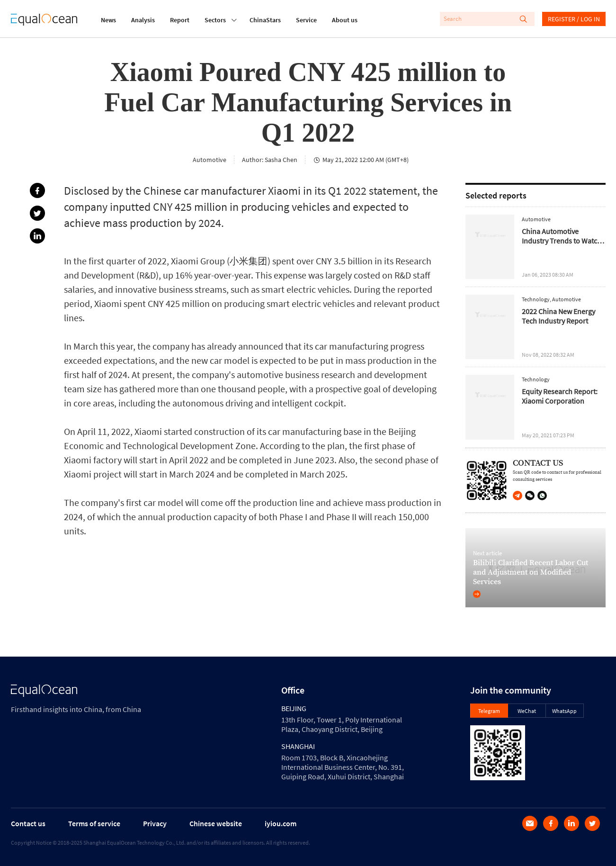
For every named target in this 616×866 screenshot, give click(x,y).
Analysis (143, 20)
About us (345, 20)
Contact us (28, 823)
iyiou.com (281, 823)
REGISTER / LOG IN (574, 19)
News (108, 20)
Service (306, 20)
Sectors (215, 19)
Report (180, 20)
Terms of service (94, 823)
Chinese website (216, 823)
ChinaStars (265, 20)
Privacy (155, 823)
